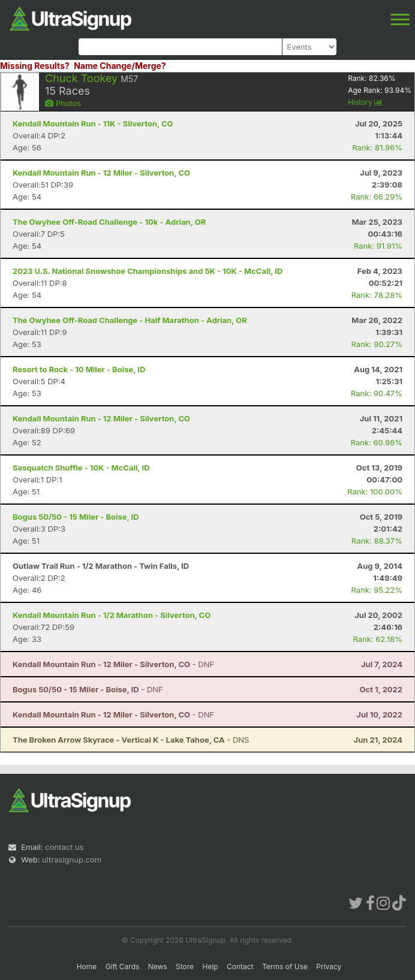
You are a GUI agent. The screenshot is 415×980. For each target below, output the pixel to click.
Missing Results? (35, 66)
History (365, 102)
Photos (63, 103)
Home (87, 967)
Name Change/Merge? (120, 66)
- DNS (131, 740)
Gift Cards (123, 967)
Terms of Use (285, 967)
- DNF (113, 664)
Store (185, 967)
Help (210, 967)
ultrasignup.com (72, 860)
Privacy (329, 967)
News (158, 967)
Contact (240, 967)
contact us (64, 847)
